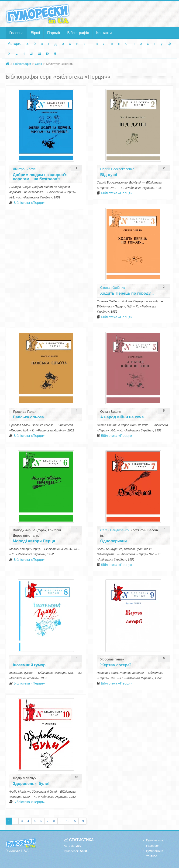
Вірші (35, 33)
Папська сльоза (28, 417)
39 (82, 821)
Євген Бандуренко (114, 530)
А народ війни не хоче (122, 417)
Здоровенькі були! (31, 784)
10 (68, 821)
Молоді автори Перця (34, 541)
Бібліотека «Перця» (29, 203)
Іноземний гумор (29, 665)
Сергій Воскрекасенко (117, 169)
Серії (38, 64)
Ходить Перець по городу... (127, 293)
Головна (16, 33)
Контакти (104, 33)
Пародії (53, 33)
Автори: (15, 44)
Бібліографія (78, 33)
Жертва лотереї (115, 665)
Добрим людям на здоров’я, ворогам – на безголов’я (41, 177)
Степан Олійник (113, 288)
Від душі (109, 175)
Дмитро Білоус (24, 169)
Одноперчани (114, 541)
